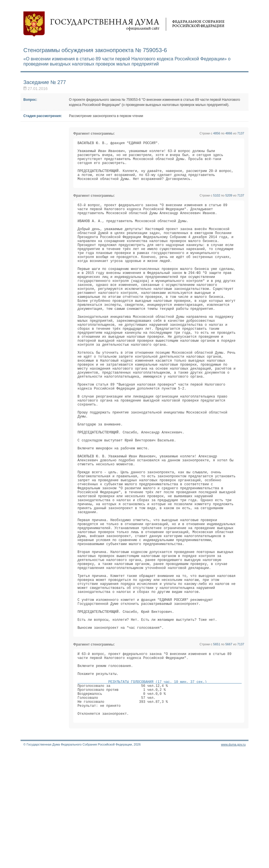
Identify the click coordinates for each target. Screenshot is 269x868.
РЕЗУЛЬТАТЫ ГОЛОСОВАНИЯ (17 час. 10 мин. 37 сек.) (160, 790)
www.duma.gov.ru (233, 861)
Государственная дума (124, 24)
